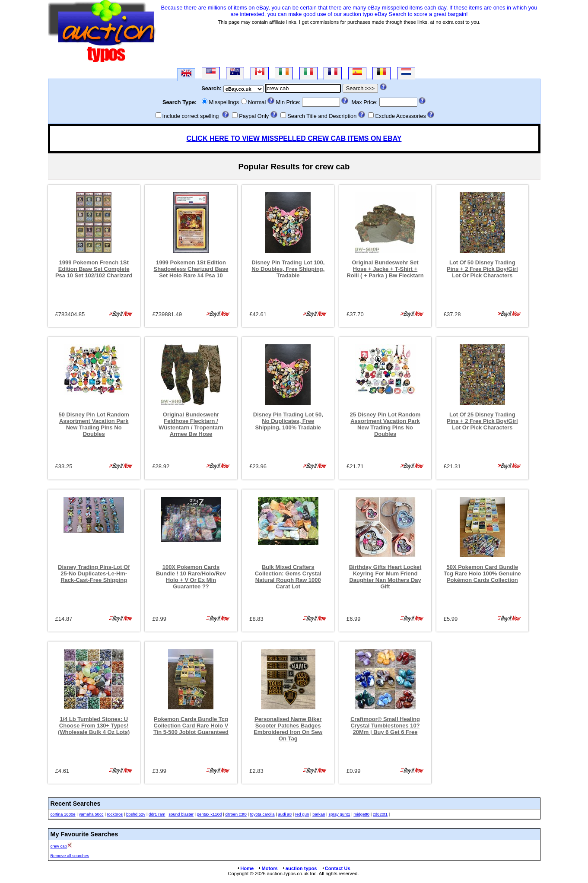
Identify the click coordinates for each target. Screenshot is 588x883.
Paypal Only (254, 116)
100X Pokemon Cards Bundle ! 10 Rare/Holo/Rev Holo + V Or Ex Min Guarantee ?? (191, 577)
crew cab (59, 846)
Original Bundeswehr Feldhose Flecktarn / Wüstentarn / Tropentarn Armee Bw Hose (191, 424)
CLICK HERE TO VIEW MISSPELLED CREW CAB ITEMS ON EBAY (294, 138)
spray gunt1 (339, 814)
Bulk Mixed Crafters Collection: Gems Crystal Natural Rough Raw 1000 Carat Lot (288, 577)
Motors (267, 868)
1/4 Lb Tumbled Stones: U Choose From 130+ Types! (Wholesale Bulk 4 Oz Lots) (94, 726)
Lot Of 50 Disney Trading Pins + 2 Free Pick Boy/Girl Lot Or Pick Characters (482, 269)
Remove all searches (70, 856)
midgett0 (361, 814)
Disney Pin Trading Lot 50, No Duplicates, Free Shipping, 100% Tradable (288, 421)
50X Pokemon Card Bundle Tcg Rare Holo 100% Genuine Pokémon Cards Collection (482, 573)
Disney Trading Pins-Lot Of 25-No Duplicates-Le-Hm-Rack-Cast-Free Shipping (94, 573)
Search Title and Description (322, 116)
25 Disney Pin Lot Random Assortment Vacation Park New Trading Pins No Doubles (385, 424)
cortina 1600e (63, 814)
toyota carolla (262, 814)
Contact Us (336, 868)
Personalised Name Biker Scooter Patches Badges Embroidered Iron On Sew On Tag (288, 729)
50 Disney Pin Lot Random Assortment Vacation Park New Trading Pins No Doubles (94, 424)
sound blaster (181, 814)
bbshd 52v (136, 814)
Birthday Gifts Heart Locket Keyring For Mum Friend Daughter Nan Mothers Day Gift (385, 577)
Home (245, 868)
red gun (302, 814)
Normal (257, 102)
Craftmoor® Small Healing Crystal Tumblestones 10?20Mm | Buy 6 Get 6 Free (385, 726)
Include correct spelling (191, 116)
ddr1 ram (157, 814)
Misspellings (224, 102)
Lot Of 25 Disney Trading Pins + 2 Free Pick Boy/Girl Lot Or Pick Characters (482, 421)
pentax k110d (210, 814)
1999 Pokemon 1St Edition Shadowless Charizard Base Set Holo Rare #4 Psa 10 (191, 269)
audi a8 (285, 814)
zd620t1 (380, 814)
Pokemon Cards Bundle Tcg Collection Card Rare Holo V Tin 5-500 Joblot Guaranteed (191, 726)
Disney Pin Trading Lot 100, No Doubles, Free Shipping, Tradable (288, 269)
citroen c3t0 (236, 814)
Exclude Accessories (400, 116)
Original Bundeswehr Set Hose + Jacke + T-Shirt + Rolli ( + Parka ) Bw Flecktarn (385, 269)
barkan (319, 814)
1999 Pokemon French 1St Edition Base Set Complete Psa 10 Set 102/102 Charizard (94, 269)
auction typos (299, 868)
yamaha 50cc (91, 814)
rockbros (115, 814)
